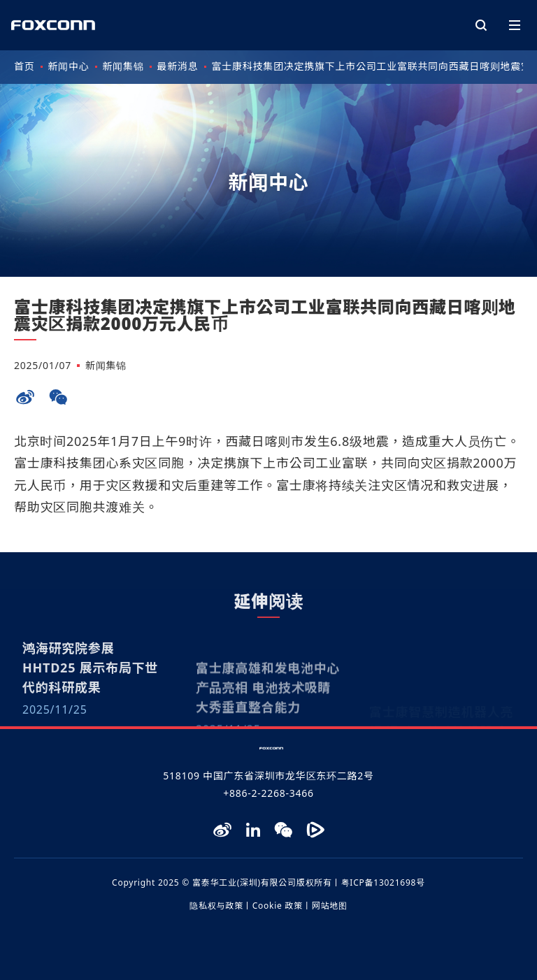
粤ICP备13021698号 (383, 882)
